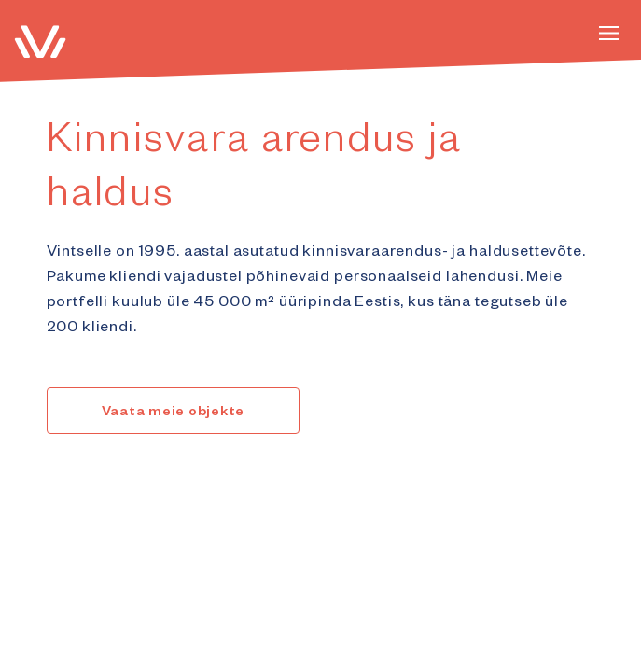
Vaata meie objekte (174, 413)
